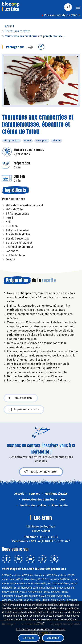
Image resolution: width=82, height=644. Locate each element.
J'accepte (53, 638)
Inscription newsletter (41, 472)
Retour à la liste (21, 398)
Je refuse (29, 638)
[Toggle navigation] (78, 8)
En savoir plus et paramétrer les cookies (41, 629)
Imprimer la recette (24, 410)
